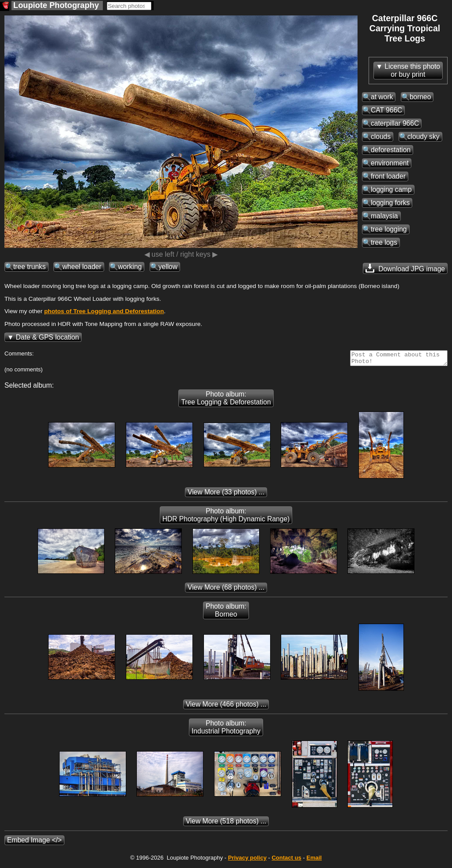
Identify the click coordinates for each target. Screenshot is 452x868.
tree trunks (30, 267)
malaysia (384, 216)
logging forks (390, 203)
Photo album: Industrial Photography (226, 730)
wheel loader (82, 267)
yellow (168, 267)
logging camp (391, 189)
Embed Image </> (34, 843)
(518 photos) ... (226, 824)
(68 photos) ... (226, 590)
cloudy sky (424, 137)
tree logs (384, 242)
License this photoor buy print (412, 70)
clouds (381, 137)
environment (390, 163)
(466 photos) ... (226, 707)
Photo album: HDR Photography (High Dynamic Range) (226, 518)
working (130, 267)
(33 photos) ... (226, 495)
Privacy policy (247, 860)
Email (314, 860)
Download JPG (405, 268)
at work (382, 97)
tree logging (389, 229)
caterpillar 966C (395, 123)
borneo (420, 97)
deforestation (391, 150)
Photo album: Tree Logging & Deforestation (226, 401)
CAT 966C (386, 110)
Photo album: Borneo (226, 613)
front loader (388, 176)
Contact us (286, 860)
